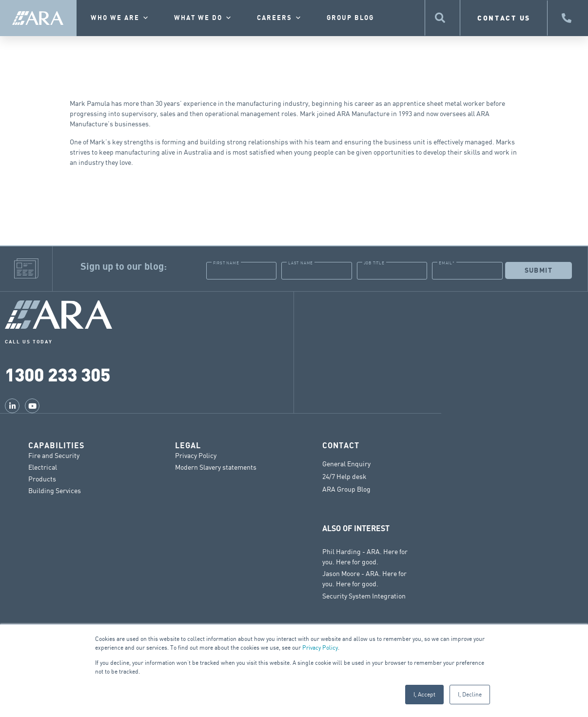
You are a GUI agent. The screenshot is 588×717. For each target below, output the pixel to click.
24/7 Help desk (344, 476)
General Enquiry (346, 463)
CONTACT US (504, 18)
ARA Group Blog (346, 489)
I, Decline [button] (470, 694)
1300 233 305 (58, 374)
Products (42, 478)
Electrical (43, 467)
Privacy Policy (320, 647)
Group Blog (350, 18)
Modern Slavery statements (216, 467)
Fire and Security (54, 455)
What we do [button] (203, 18)
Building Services (55, 490)
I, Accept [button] (424, 694)
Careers (280, 18)
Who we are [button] (120, 18)
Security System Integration (364, 595)
